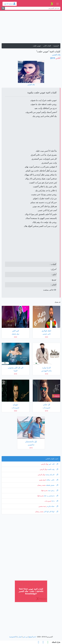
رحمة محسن (43, 506)
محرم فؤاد (44, 490)
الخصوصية (13, 637)
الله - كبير (53, 464)
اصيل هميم (43, 480)
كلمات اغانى (47, 46)
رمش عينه (53, 490)
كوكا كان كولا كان (51, 512)
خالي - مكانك (52, 480)
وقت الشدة (53, 469)
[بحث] (3, 8)
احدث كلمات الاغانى (52, 459)
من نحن (25, 637)
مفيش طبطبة (52, 485)
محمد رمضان (41, 485)
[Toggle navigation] (57, 4)
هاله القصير (56, 55)
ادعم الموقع (32, 637)
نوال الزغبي (45, 464)
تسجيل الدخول (10, 4)
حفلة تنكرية (52, 506)
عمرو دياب (48, 501)
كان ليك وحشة (52, 475)
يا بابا (55, 501)
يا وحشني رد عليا (51, 496)
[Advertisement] (31, 28)
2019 (55, 58)
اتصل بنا (19, 637)
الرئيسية (56, 46)
